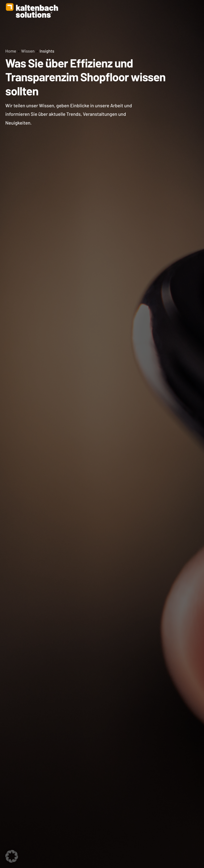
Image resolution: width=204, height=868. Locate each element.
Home (11, 51)
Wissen (28, 51)
